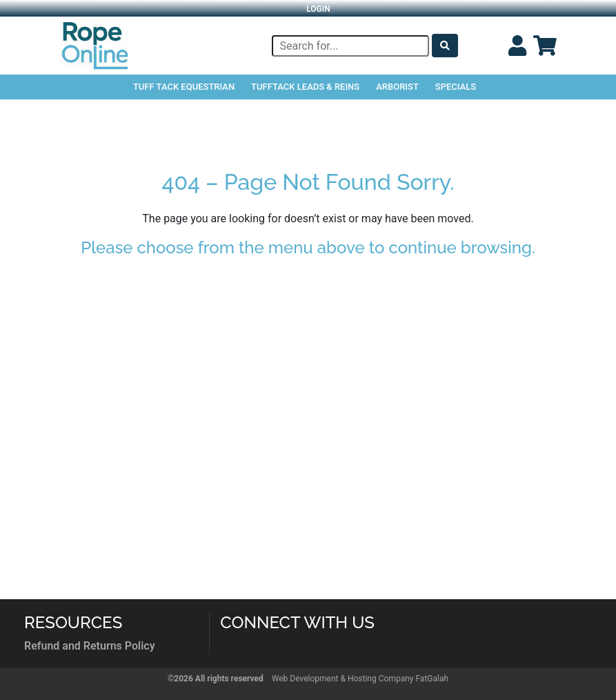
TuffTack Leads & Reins (305, 87)
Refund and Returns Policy (90, 646)
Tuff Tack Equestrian (184, 87)
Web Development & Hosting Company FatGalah (360, 679)
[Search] (350, 46)
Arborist (397, 87)
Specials (456, 87)
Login (318, 9)
